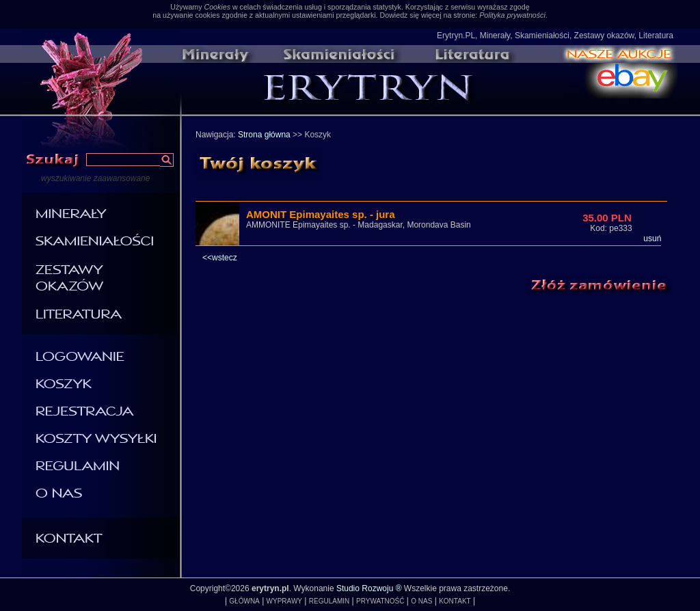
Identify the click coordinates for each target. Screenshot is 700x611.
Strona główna (264, 135)
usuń (652, 239)
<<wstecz (220, 258)
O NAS (421, 601)
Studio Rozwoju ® (369, 588)
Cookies (217, 7)
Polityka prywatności (512, 15)
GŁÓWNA (244, 601)
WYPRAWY (284, 601)
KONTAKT (455, 601)
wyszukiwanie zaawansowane (95, 178)
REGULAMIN (329, 601)
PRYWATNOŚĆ (380, 601)
